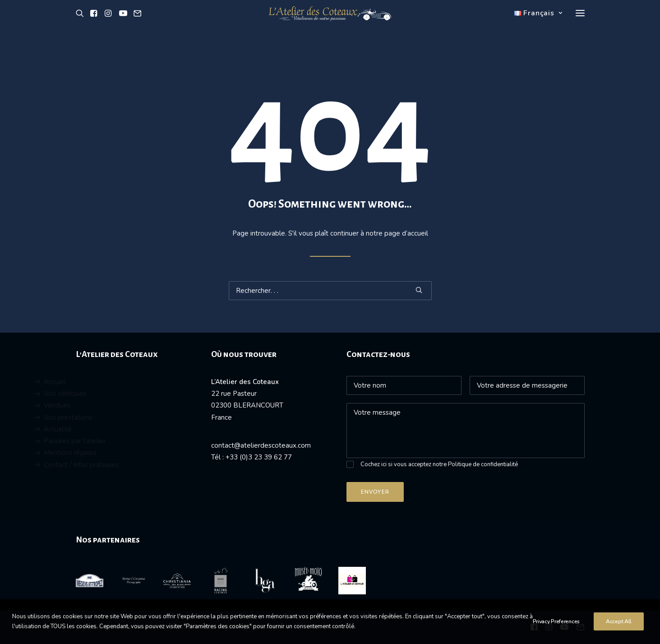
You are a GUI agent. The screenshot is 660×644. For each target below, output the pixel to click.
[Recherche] (330, 291)
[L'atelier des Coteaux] (330, 24)
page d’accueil (406, 233)
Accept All (619, 631)
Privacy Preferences (556, 631)
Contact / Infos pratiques (111, 465)
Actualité (88, 429)
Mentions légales (100, 453)
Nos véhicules (95, 394)
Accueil (85, 382)
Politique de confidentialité (483, 464)
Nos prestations (98, 417)
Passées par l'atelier (105, 441)
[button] (81, 24)
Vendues (87, 405)
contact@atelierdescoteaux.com (261, 445)
